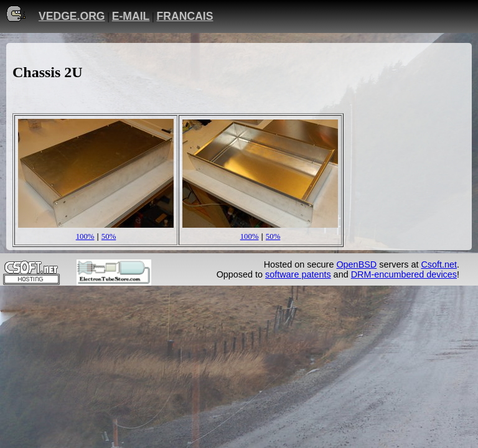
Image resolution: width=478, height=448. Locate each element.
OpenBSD (356, 264)
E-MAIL (131, 16)
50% (109, 236)
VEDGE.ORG (72, 16)
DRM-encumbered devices (404, 274)
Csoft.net (439, 264)
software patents (298, 274)
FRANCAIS (185, 16)
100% (85, 236)
